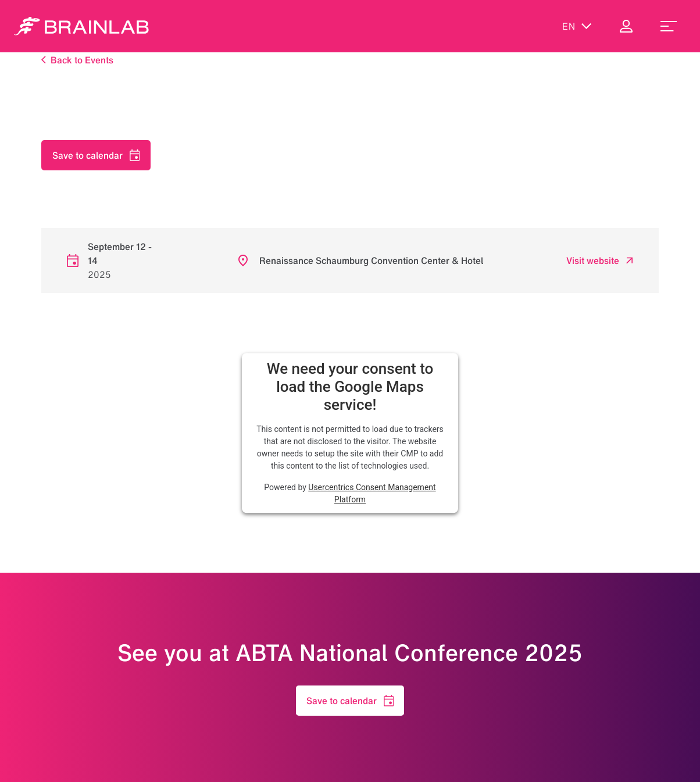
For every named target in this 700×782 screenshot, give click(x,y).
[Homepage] (81, 26)
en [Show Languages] (577, 26)
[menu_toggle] (669, 26)
